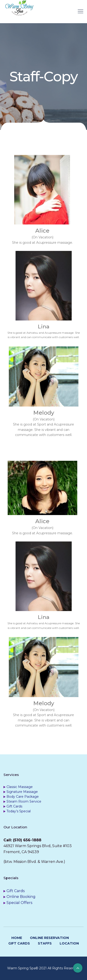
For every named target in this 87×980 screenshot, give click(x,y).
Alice (42, 231)
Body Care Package (23, 797)
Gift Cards (14, 806)
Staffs (45, 943)
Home (17, 938)
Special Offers (19, 903)
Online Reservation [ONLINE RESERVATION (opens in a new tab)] (49, 938)
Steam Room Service (24, 801)
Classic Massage (20, 787)
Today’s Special (19, 811)
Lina (44, 327)
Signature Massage (22, 792)
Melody (44, 413)
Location (69, 943)
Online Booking (21, 897)
